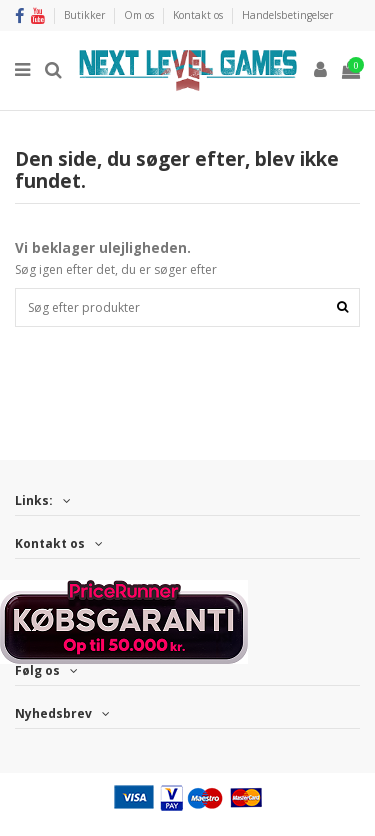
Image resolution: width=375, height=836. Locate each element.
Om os (140, 15)
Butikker (86, 15)
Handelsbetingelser (287, 15)
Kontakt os (199, 15)
